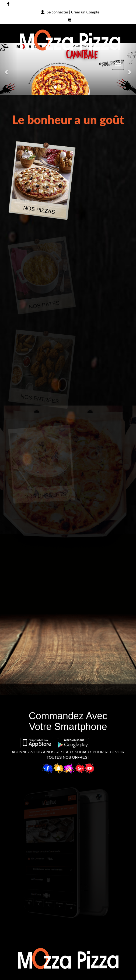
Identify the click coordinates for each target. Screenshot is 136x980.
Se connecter (57, 12)
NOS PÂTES (44, 305)
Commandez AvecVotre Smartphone (68, 721)
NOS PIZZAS (39, 210)
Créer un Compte (85, 12)
